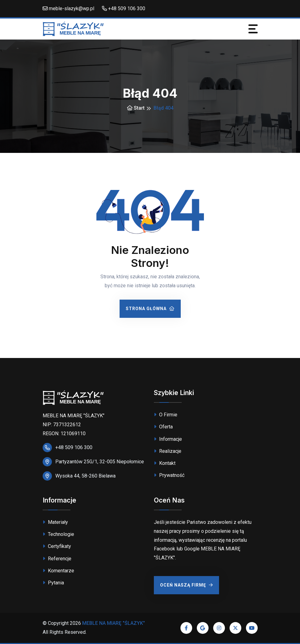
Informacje (168, 439)
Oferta (163, 427)
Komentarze (58, 571)
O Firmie (166, 415)
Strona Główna (150, 309)
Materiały (55, 522)
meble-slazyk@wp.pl (68, 8)
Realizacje (168, 451)
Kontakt (165, 463)
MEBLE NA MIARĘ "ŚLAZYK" (114, 623)
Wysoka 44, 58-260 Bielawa (85, 476)
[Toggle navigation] (253, 29)
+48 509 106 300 (124, 8)
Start (136, 108)
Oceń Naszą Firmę (186, 585)
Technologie (58, 534)
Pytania (53, 583)
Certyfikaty (57, 546)
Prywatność (169, 475)
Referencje (57, 559)
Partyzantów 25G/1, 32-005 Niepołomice (100, 462)
